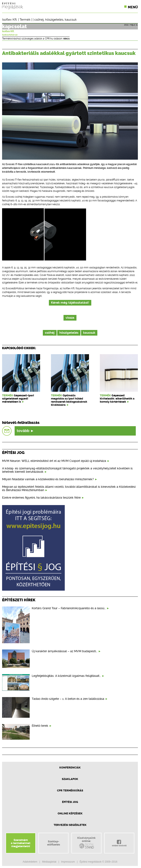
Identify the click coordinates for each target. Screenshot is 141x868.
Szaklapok (70, 779)
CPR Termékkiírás (70, 790)
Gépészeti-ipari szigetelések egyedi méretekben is (18, 399)
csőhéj (39, 20)
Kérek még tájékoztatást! (70, 303)
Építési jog (70, 802)
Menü (133, 7)
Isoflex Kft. (10, 20)
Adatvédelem (30, 862)
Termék (25, 20)
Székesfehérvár (10, 35)
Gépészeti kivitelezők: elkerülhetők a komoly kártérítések (117, 399)
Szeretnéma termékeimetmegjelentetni (21, 843)
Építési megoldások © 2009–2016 (98, 862)
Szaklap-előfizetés (54, 843)
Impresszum (68, 862)
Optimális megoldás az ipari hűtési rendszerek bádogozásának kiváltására (69, 400)
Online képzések (70, 813)
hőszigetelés (54, 20)
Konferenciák (70, 768)
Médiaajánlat (49, 862)
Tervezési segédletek (70, 825)
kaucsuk (71, 20)
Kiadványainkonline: (86, 843)
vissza (70, 318)
